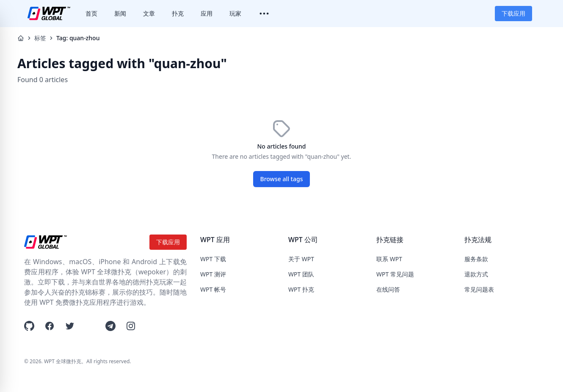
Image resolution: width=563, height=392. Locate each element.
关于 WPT (301, 259)
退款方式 (476, 274)
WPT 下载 (213, 259)
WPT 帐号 (213, 289)
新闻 (120, 13)
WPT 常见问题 (395, 274)
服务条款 (476, 259)
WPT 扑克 (301, 289)
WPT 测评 (213, 274)
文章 (149, 13)
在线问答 (388, 289)
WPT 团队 (301, 274)
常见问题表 (479, 289)
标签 (40, 38)
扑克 (178, 13)
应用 (207, 13)
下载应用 (513, 13)
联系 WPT (389, 259)
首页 (91, 13)
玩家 (235, 13)
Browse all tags (282, 179)
